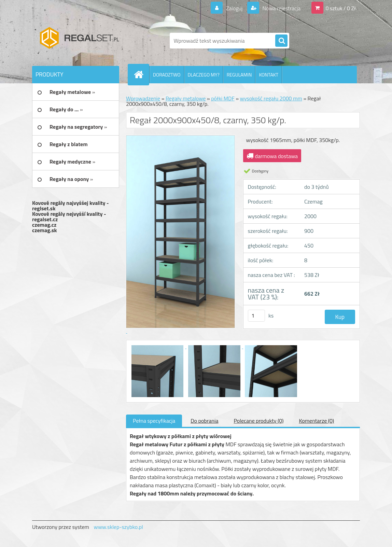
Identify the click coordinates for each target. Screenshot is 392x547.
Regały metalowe (186, 98)
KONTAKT (269, 75)
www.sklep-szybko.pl (118, 527)
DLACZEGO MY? (204, 75)
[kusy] (256, 316)
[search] (281, 41)
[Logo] (79, 41)
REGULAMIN (239, 75)
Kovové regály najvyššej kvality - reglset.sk (71, 206)
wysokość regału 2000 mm (271, 98)
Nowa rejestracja (281, 8)
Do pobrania (204, 421)
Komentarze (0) (316, 421)
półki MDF (223, 98)
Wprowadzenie (143, 98)
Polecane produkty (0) (258, 421)
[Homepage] (141, 74)
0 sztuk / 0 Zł (341, 8)
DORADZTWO (167, 75)
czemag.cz (44, 225)
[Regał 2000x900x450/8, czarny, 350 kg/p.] (158, 346)
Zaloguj (234, 8)
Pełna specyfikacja (154, 421)
